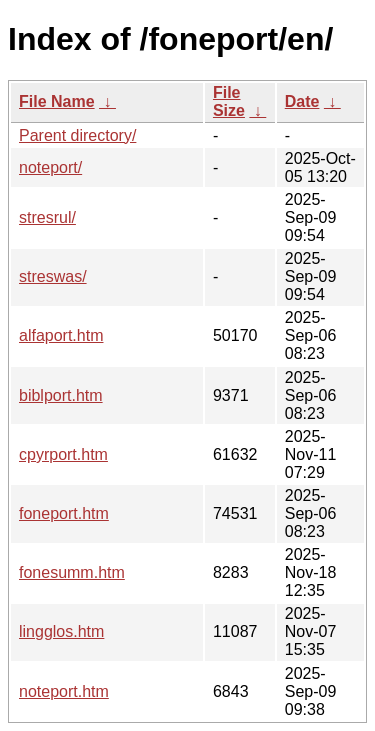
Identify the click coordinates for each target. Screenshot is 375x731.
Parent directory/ (77, 135)
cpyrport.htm (63, 454)
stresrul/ (47, 217)
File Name (57, 101)
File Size (229, 101)
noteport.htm (64, 691)
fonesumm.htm (72, 572)
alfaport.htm (61, 335)
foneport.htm (64, 513)
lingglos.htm (61, 631)
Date (302, 101)
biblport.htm (61, 395)
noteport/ (50, 167)
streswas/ (53, 276)
